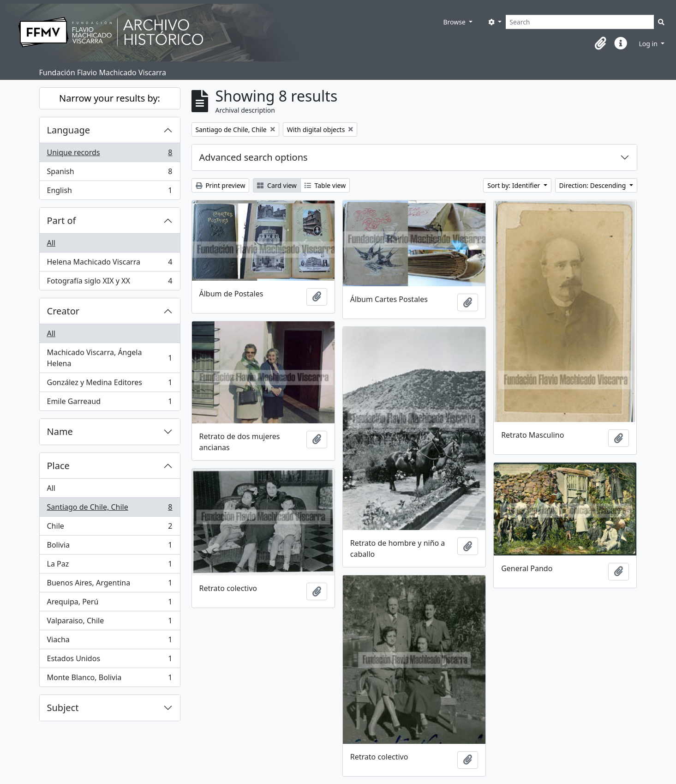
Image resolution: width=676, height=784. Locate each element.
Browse (455, 22)
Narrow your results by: (110, 98)
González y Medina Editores (110, 384)
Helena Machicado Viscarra (110, 264)
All (51, 243)
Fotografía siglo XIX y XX (110, 283)
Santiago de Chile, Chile (110, 509)
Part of (62, 220)
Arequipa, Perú (110, 604)
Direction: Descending (593, 185)
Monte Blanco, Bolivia (110, 679)
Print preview (221, 185)
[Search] (580, 22)
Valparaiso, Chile (110, 623)
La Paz (110, 566)
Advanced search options (254, 157)
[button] (600, 43)
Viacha (110, 642)
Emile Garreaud (110, 403)
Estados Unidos (110, 660)
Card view (277, 185)
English (110, 192)
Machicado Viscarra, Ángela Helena (110, 358)
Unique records (110, 154)
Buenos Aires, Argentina (110, 585)
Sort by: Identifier (514, 185)
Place (58, 466)
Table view (325, 185)
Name (60, 431)
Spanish (110, 173)
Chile (110, 528)
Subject (63, 708)
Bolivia (110, 547)
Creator (63, 311)
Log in (649, 44)
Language (69, 130)
